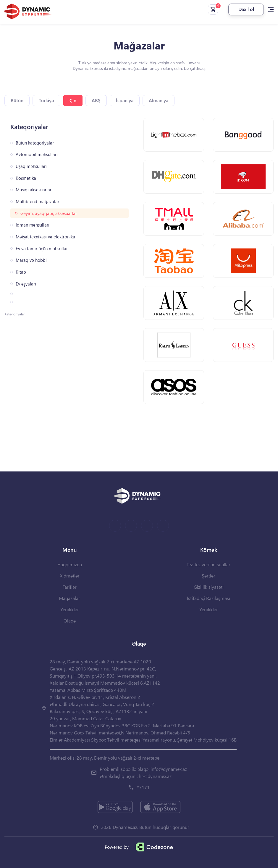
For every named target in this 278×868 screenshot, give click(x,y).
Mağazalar (69, 598)
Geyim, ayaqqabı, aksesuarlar (49, 213)
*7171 (143, 787)
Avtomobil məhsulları (37, 154)
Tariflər (70, 587)
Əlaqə (70, 621)
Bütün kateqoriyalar (35, 143)
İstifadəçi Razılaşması (208, 598)
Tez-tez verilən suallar (208, 564)
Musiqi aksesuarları (34, 190)
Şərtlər (208, 576)
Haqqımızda (70, 564)
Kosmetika (26, 178)
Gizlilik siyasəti (209, 587)
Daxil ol (246, 9)
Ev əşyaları (26, 284)
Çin (73, 100)
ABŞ (96, 100)
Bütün (17, 100)
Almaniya (159, 100)
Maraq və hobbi (31, 260)
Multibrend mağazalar (37, 202)
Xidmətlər (70, 576)
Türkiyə (46, 100)
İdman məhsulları (33, 225)
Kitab (21, 272)
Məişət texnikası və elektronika (45, 237)
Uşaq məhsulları (31, 166)
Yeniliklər (70, 609)
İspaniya (125, 100)
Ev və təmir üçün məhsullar (42, 249)
